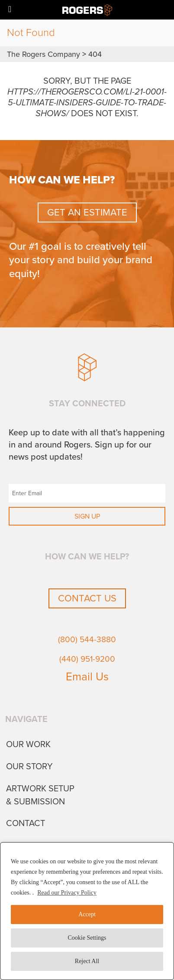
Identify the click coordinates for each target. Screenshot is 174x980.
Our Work (28, 745)
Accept (87, 914)
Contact (26, 823)
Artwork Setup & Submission (40, 795)
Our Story (29, 767)
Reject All (87, 961)
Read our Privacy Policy (67, 893)
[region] (87, 911)
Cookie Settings (87, 938)
